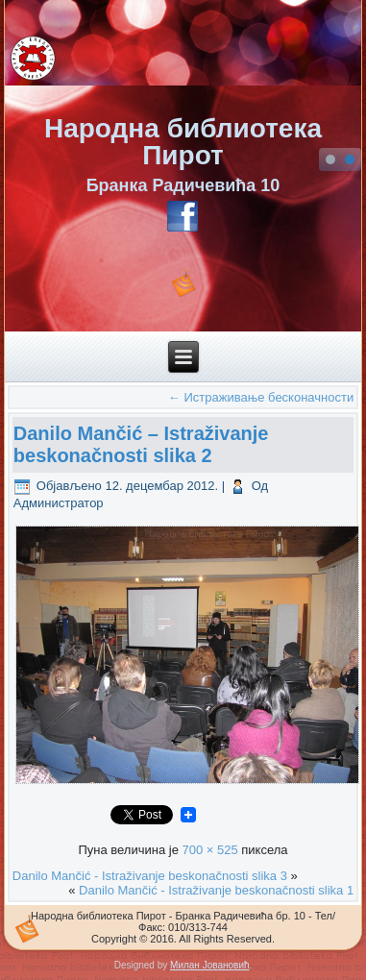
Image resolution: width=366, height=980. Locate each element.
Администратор (59, 503)
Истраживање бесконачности (261, 397)
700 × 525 (209, 850)
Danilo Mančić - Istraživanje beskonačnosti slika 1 (216, 890)
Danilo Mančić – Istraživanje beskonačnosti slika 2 (141, 444)
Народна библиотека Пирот (183, 142)
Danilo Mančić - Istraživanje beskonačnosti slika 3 (150, 876)
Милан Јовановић (209, 965)
